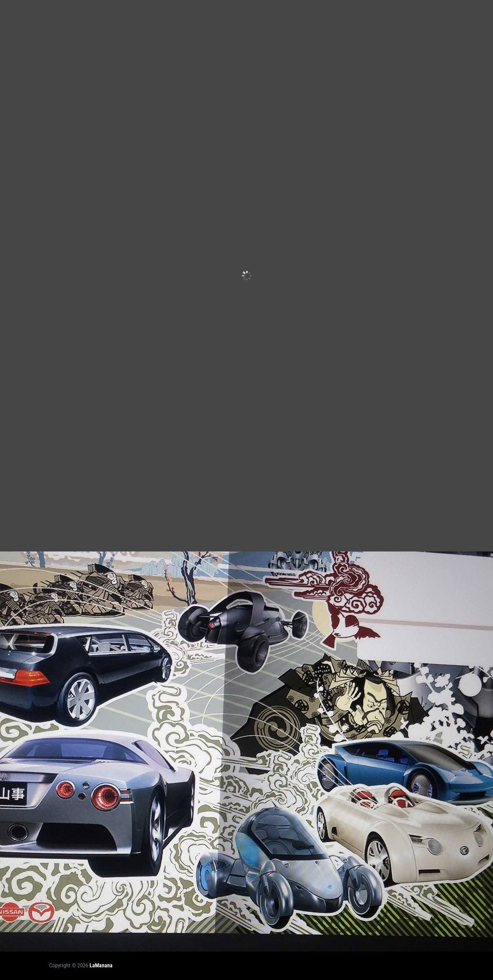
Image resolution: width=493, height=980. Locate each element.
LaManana (101, 966)
